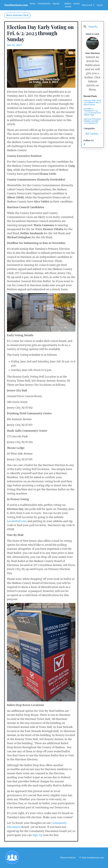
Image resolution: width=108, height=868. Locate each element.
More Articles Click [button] (18, 15)
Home (33, 4)
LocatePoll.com (17, 521)
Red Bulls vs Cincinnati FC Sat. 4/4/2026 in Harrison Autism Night (92, 112)
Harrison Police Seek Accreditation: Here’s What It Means (92, 103)
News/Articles (44, 4)
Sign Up (37, 835)
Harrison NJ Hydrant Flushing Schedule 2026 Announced (92, 121)
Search (76, 4)
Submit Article (68, 5)
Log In (100, 5)
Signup (56, 4)
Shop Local (88, 5)
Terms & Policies (68, 858)
